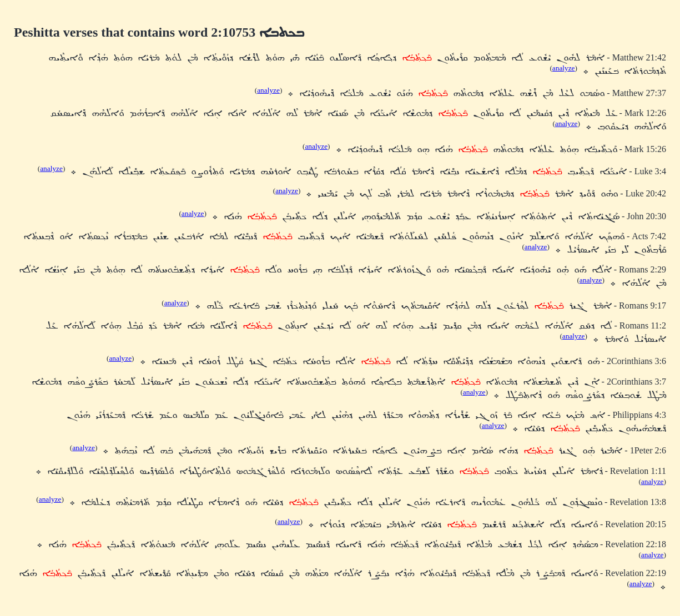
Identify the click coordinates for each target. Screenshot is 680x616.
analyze (564, 68)
